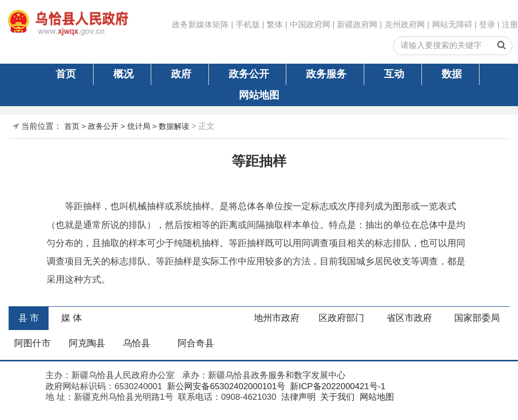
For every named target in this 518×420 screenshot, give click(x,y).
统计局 (139, 126)
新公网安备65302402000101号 (225, 386)
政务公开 (249, 74)
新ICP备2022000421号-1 (337, 386)
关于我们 (336, 397)
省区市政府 (409, 318)
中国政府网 (310, 25)
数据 (452, 74)
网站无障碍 (452, 25)
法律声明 (297, 397)
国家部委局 (477, 318)
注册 (510, 25)
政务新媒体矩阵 (200, 25)
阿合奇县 (196, 343)
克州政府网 (405, 25)
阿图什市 (32, 343)
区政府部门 (341, 318)
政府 (181, 74)
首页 (66, 74)
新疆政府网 (357, 25)
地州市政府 (277, 318)
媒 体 (72, 318)
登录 (487, 25)
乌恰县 (137, 343)
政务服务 (326, 74)
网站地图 (259, 95)
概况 (123, 74)
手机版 (248, 25)
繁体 (275, 25)
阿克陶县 (87, 343)
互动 (394, 74)
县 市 (29, 318)
